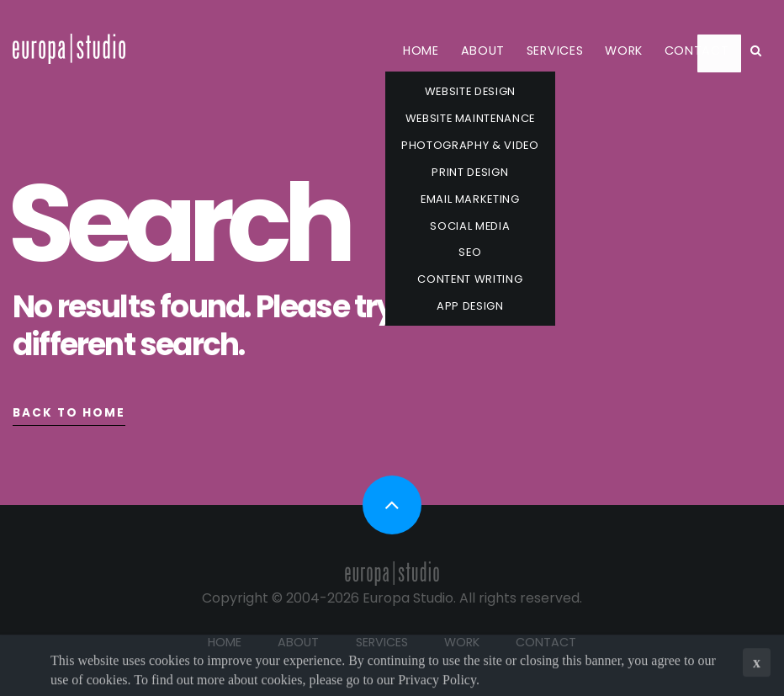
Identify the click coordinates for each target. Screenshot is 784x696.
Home (421, 50)
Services (555, 50)
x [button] (757, 665)
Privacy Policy (437, 681)
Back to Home (69, 413)
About (483, 50)
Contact (697, 50)
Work (624, 50)
